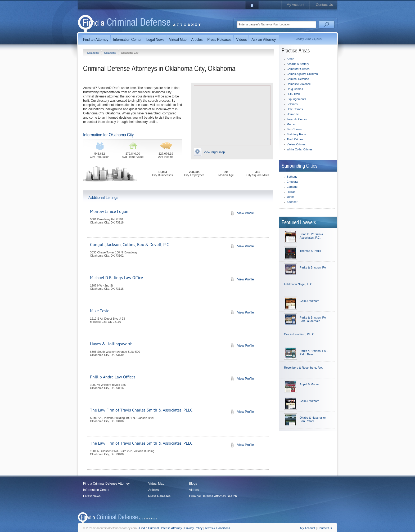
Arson (290, 59)
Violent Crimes (296, 144)
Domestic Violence (299, 84)
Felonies (292, 104)
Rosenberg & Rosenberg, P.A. (303, 368)
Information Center (96, 490)
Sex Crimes (294, 129)
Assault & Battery (298, 64)
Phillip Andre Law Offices (113, 377)
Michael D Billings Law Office (116, 278)
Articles (153, 490)
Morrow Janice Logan (109, 212)
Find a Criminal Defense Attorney (106, 484)
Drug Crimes (295, 89)
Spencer (292, 202)
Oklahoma (93, 53)
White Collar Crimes (300, 149)
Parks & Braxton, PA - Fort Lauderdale (314, 319)
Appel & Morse (309, 384)
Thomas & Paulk (310, 251)
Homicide (293, 114)
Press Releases (159, 496)
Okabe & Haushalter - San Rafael (314, 419)
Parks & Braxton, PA (313, 267)
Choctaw (292, 182)
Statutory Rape (296, 134)
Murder (291, 124)
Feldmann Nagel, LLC (298, 284)
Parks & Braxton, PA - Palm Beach (314, 353)
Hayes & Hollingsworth (111, 344)
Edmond (292, 187)
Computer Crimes (298, 69)
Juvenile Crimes (297, 119)
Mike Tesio (100, 311)
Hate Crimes (295, 109)
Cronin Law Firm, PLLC (299, 334)
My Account (295, 5)
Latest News (92, 496)
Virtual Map (156, 484)
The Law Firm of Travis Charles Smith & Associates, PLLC (141, 410)
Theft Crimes (295, 139)
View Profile (241, 213)
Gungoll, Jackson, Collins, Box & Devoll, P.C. (130, 245)
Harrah (291, 192)
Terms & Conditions (217, 528)
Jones (290, 197)
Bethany (292, 177)
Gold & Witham (309, 301)
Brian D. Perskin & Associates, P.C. (312, 236)
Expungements (296, 99)
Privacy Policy (193, 528)
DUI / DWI (293, 94)
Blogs (193, 484)
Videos (194, 490)
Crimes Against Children (302, 74)
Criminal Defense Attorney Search (213, 496)
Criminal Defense (298, 79)
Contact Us (324, 5)
